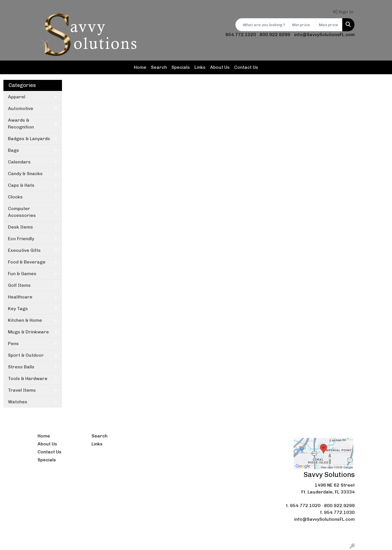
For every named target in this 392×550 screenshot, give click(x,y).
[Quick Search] (262, 25)
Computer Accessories (22, 212)
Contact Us (246, 67)
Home (140, 67)
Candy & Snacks (25, 174)
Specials (181, 67)
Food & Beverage (27, 262)
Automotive (21, 108)
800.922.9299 (275, 35)
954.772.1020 (241, 35)
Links (200, 67)
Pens (13, 344)
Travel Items (22, 390)
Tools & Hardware (28, 378)
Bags (14, 150)
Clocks (15, 197)
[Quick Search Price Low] (302, 25)
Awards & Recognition (21, 124)
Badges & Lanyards (29, 139)
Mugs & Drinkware (28, 332)
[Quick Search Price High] (329, 25)
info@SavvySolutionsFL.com (324, 35)
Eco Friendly (21, 239)
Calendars (19, 162)
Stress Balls (21, 367)
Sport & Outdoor (26, 355)
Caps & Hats (21, 185)
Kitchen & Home (25, 320)
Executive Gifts (24, 250)
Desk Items (20, 227)
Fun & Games (22, 274)
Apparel (17, 97)
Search (159, 67)
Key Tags (18, 309)
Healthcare (20, 297)
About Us (220, 67)
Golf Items (19, 285)
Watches (18, 402)
